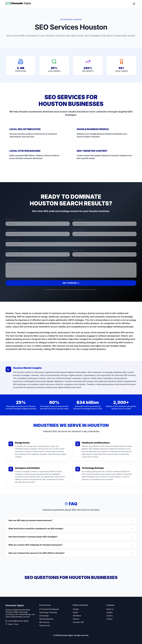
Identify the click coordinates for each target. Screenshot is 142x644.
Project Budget (11, 250)
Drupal (75, 612)
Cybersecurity (45, 625)
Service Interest (12, 240)
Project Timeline (79, 250)
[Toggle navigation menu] (134, 4)
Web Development (46, 619)
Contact (110, 619)
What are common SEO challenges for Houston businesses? (71, 545)
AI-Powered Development (49, 609)
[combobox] (71, 244)
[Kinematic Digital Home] (19, 4)
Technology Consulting (48, 612)
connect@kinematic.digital (18, 621)
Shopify (76, 609)
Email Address (79, 219)
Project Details (12, 260)
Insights (110, 612)
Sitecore (76, 619)
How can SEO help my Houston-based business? (71, 520)
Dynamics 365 (78, 622)
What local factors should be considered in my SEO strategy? (71, 529)
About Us (110, 609)
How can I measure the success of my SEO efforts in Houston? (71, 553)
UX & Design (44, 616)
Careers (110, 616)
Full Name (10, 219)
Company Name (12, 230)
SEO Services (44, 622)
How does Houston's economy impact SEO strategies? (71, 537)
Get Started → (71, 283)
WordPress (77, 616)
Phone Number (78, 230)
